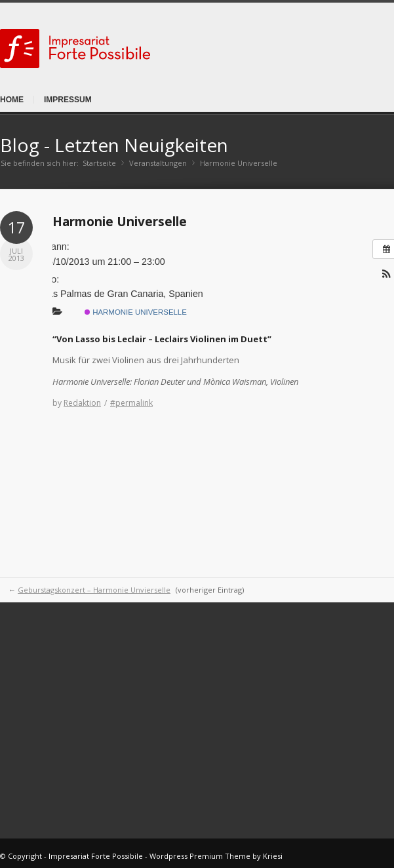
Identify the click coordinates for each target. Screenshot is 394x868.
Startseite (99, 163)
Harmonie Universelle (120, 222)
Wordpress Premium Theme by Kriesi (216, 856)
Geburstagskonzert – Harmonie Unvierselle (94, 590)
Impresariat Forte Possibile (96, 856)
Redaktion (82, 403)
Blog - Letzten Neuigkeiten (114, 145)
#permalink (131, 403)
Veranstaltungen (158, 163)
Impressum (68, 100)
